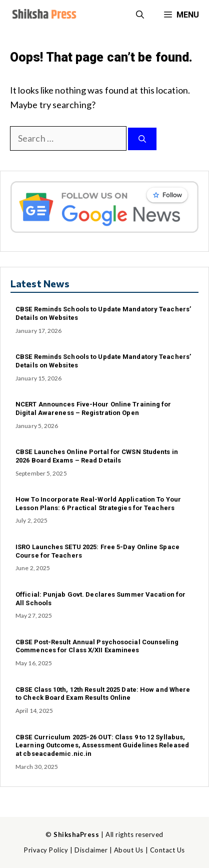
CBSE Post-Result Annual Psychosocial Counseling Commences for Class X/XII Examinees (97, 646)
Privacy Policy (46, 850)
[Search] (142, 139)
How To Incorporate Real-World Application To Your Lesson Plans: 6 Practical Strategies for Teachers (98, 504)
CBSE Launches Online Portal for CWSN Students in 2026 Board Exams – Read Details (97, 456)
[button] (140, 15)
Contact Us (167, 850)
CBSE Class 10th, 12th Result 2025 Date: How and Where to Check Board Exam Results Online (103, 694)
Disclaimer (91, 850)
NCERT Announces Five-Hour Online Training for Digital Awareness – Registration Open (93, 408)
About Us (129, 850)
